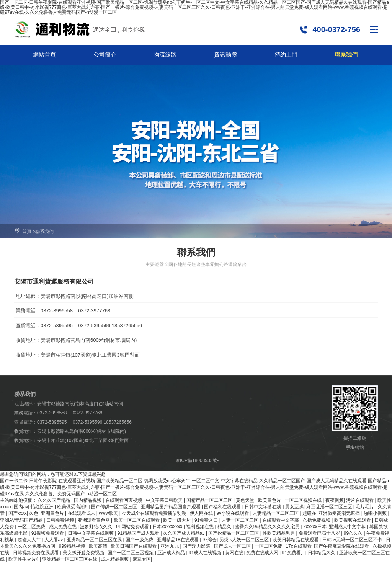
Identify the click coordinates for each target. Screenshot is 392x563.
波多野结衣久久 (97, 527)
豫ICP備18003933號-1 (198, 460)
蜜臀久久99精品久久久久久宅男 (268, 527)
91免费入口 (207, 520)
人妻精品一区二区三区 (276, 513)
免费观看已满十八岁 (320, 533)
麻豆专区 (142, 559)
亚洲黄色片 (53, 513)
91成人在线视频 (206, 553)
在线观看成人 (82, 513)
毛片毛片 (365, 507)
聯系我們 (346, 55)
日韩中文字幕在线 (264, 507)
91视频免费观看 (48, 533)
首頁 (27, 232)
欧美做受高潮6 (73, 507)
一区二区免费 (32, 527)
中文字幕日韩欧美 (165, 500)
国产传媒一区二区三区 (115, 507)
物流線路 (165, 55)
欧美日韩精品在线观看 (296, 540)
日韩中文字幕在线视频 (91, 533)
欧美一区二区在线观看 (137, 520)
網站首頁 (44, 55)
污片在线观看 (360, 500)
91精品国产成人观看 (139, 533)
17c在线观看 (298, 546)
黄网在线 (234, 553)
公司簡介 (105, 55)
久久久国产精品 (55, 500)
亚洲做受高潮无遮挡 (340, 513)
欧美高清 (99, 546)
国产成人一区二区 (233, 546)
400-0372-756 (336, 29)
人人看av (54, 540)
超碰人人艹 (30, 540)
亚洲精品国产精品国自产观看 (171, 507)
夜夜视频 (335, 500)
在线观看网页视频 (124, 500)
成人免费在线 (63, 527)
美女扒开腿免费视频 (84, 553)
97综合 (210, 540)
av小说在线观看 (234, 513)
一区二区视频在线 (304, 500)
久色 (34, 513)
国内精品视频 (88, 500)
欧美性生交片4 (24, 559)
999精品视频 (73, 546)
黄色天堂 (246, 500)
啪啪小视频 (376, 513)
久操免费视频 (317, 520)
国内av (21, 507)
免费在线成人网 (263, 553)
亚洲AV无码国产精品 (22, 520)
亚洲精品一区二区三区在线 (95, 540)
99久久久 (354, 533)
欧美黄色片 (270, 500)
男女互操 (294, 507)
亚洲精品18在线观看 (179, 540)
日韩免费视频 (61, 520)
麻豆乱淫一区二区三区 (330, 507)
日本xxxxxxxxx (168, 527)
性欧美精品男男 (279, 533)
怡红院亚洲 (43, 507)
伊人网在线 (202, 513)
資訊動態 (225, 55)
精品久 (225, 527)
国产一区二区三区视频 (131, 553)
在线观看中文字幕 (281, 520)
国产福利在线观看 (223, 507)
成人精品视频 (115, 559)
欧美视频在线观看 (353, 520)
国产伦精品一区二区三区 (234, 533)
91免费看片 (293, 553)
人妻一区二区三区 (241, 520)
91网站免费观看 (133, 527)
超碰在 (309, 513)
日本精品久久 (322, 553)
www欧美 (109, 513)
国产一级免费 (140, 540)
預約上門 (286, 55)
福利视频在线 (200, 527)
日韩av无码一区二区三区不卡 (353, 540)
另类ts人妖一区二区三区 (245, 540)
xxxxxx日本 (315, 527)
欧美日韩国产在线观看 (134, 546)
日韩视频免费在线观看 (37, 553)
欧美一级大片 (177, 520)
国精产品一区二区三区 (210, 500)
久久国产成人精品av (185, 533)
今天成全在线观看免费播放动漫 (154, 513)
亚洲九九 (170, 546)
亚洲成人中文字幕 (348, 527)
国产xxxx (18, 513)
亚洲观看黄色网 (94, 520)
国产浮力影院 (197, 546)
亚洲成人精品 (172, 553)
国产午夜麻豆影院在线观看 (342, 546)
